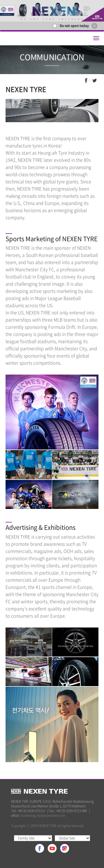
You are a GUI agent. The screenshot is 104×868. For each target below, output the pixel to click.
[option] (52, 11)
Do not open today (74, 26)
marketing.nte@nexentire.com (43, 815)
